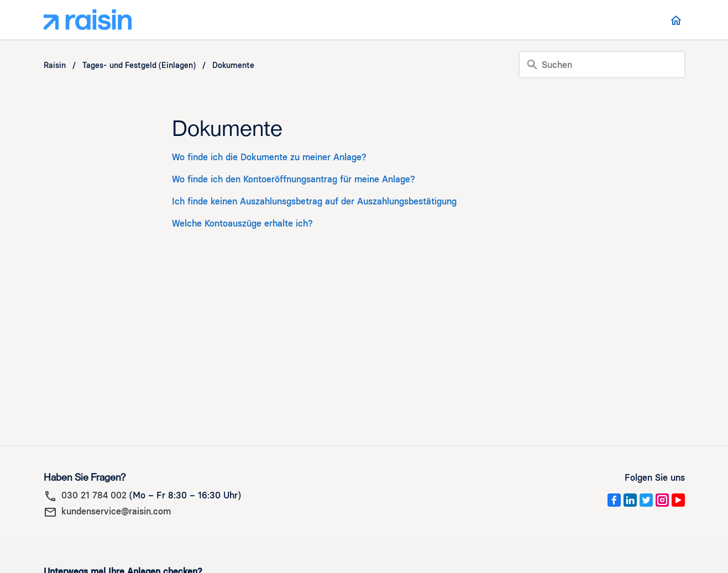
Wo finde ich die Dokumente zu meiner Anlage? (269, 157)
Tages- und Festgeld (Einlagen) (139, 65)
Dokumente (233, 65)
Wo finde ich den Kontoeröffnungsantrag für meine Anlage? (294, 179)
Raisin (55, 65)
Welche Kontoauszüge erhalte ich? (242, 224)
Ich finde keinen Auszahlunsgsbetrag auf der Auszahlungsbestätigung (314, 201)
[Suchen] (602, 65)
